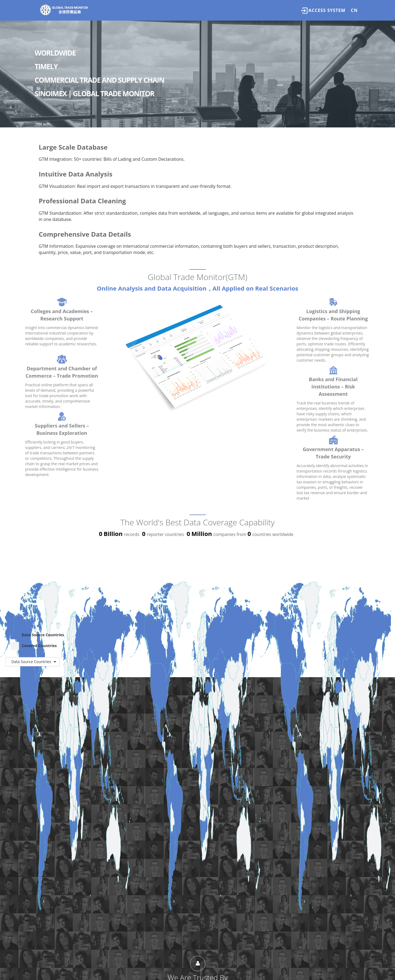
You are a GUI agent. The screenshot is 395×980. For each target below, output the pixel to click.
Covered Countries (34, 646)
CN (354, 10)
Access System (323, 11)
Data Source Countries (37, 635)
